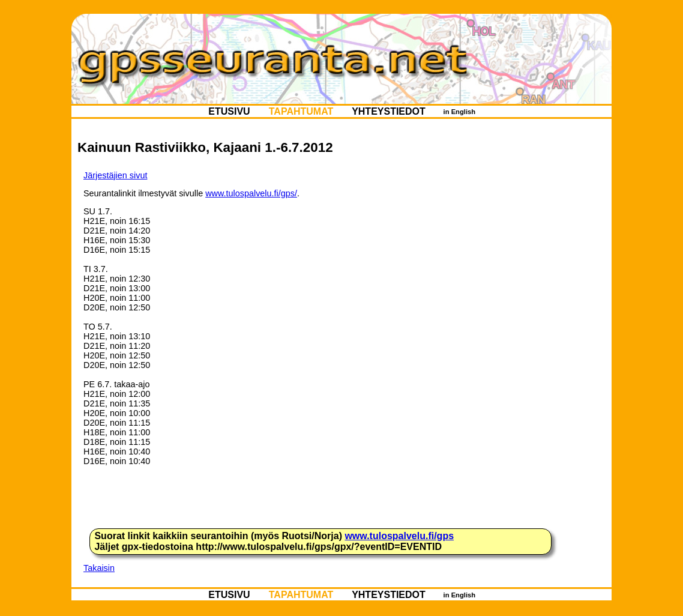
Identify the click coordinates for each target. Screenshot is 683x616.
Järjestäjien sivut (115, 175)
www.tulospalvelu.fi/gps (399, 536)
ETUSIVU (229, 111)
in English (459, 112)
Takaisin (99, 568)
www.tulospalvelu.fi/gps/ (251, 193)
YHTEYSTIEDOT (389, 111)
